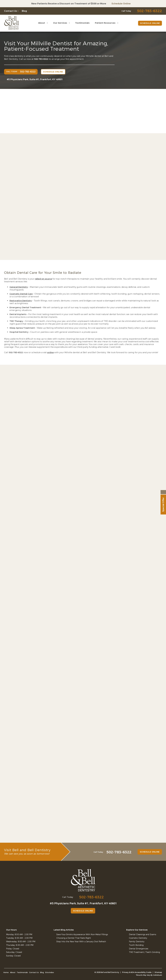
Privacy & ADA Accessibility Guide (137, 972)
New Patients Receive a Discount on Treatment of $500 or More (69, 4)
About (42, 23)
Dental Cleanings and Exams (143, 935)
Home (6, 973)
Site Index (50, 973)
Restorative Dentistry (21, 301)
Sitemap (158, 972)
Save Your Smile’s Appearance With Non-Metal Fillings (82, 935)
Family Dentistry (137, 942)
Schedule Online (121, 4)
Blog (24, 11)
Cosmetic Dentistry (138, 938)
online (50, 352)
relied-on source (43, 279)
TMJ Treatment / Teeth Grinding (144, 952)
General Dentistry (19, 287)
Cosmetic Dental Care (21, 294)
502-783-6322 (41, 59)
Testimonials (82, 23)
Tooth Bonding (136, 945)
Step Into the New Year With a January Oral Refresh (81, 942)
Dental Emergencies (139, 949)
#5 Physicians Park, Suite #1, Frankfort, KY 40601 (35, 79)
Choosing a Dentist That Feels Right (74, 938)
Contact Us (11, 11)
